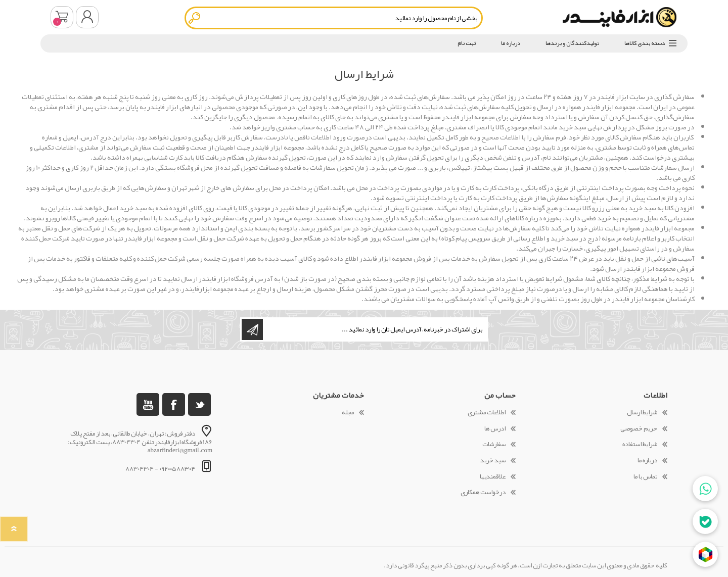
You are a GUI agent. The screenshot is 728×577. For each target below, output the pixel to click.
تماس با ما (645, 476)
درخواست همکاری (483, 492)
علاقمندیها (493, 476)
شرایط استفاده (640, 444)
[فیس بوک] (174, 404)
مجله (348, 412)
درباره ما (647, 460)
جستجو (195, 18)
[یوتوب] (148, 404)
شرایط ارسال (642, 412)
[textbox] (334, 18)
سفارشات (494, 444)
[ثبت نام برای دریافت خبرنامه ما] (375, 329)
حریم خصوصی (639, 428)
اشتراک (252, 329)
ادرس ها (495, 428)
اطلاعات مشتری (487, 412)
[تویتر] (199, 404)
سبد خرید (62, 17)
